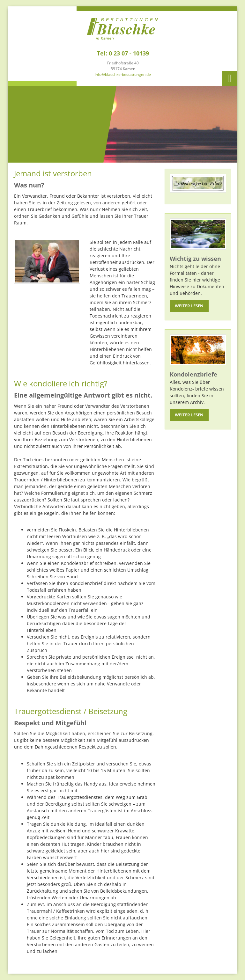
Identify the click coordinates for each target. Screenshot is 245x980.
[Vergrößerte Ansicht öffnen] (47, 261)
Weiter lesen (189, 306)
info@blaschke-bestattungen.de (123, 74)
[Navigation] (230, 78)
